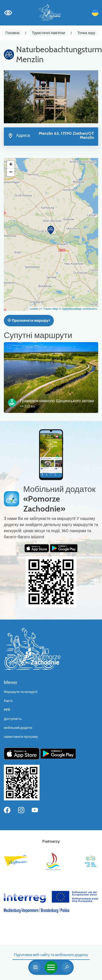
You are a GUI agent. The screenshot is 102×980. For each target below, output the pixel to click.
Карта (8, 701)
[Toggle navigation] (51, 967)
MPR (7, 710)
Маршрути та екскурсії (21, 692)
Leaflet (34, 309)
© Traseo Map (49, 309)
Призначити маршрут (29, 320)
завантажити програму (21, 737)
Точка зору (86, 33)
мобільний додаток (18, 728)
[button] (51, 230)
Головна (13, 33)
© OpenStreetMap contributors (78, 309)
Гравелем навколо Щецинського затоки (57, 401)
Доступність (13, 719)
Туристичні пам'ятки (48, 33)
